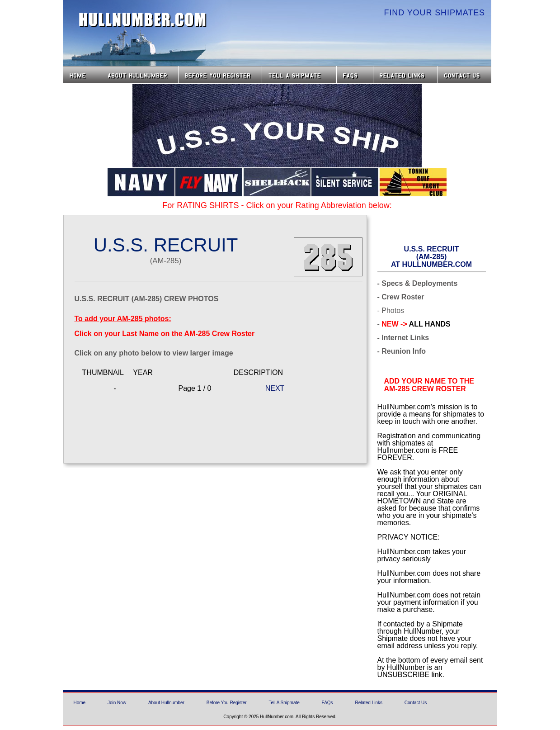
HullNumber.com (143, 20)
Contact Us (466, 75)
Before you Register (220, 75)
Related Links (405, 75)
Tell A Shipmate (284, 703)
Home (82, 75)
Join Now (117, 703)
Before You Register (227, 703)
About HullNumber (140, 75)
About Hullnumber (166, 703)
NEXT (275, 388)
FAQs (355, 75)
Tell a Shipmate (299, 75)
